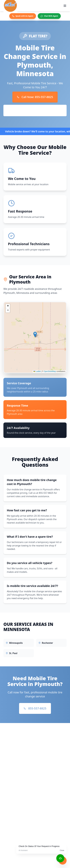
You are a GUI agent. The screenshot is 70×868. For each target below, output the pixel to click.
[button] (35, 337)
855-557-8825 (35, 708)
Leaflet (37, 373)
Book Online (35, 110)
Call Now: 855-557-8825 (35, 97)
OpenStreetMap (50, 373)
